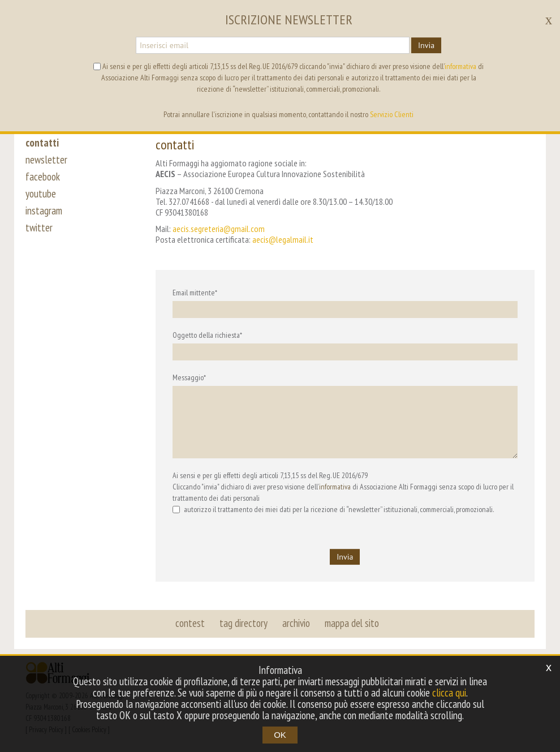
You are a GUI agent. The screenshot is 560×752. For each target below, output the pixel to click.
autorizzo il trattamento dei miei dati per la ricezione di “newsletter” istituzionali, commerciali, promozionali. (333, 509)
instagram (44, 210)
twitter (39, 227)
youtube (41, 194)
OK (280, 735)
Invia (426, 45)
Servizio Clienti (392, 114)
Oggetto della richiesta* (207, 335)
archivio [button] (296, 623)
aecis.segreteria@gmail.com (219, 229)
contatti (42, 143)
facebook (43, 177)
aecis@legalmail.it (283, 239)
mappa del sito (352, 623)
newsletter (46, 160)
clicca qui (449, 693)
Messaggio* (189, 377)
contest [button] (190, 623)
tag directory (244, 623)
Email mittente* (195, 293)
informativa (335, 487)
